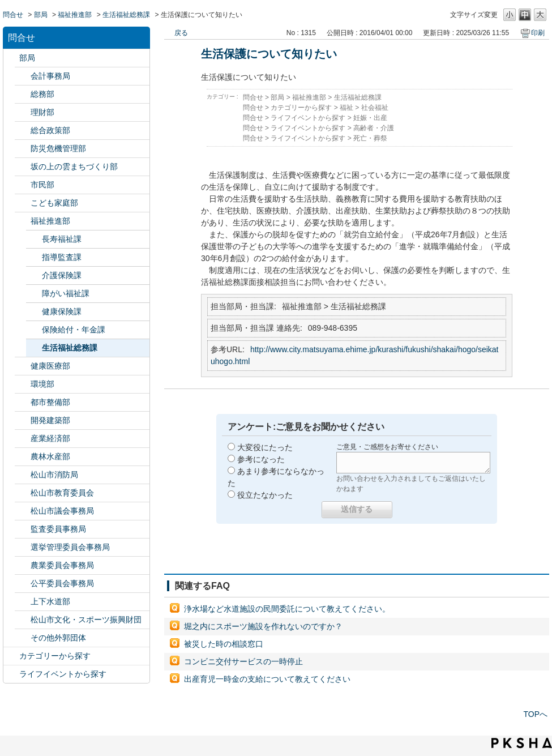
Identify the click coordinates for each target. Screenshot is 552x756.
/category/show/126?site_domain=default (23, 131)
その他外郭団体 (58, 638)
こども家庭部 (54, 203)
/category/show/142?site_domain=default (23, 493)
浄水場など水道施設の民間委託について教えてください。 (287, 609)
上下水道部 (50, 601)
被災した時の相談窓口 (224, 644)
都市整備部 (50, 402)
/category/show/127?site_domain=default (23, 112)
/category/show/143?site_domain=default (23, 511)
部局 (41, 15)
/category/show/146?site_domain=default (23, 529)
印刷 (538, 33)
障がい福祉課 (66, 293)
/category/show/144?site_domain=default (23, 602)
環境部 (42, 384)
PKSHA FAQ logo (522, 743)
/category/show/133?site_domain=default (23, 384)
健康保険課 (62, 311)
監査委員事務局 (58, 529)
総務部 (42, 94)
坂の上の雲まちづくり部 (74, 166)
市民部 (42, 185)
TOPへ (535, 714)
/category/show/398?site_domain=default (23, 167)
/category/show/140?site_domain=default (23, 475)
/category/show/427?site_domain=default (23, 457)
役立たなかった (265, 495)
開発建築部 (50, 420)
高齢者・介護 (374, 128)
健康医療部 (50, 366)
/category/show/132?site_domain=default (23, 366)
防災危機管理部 (58, 148)
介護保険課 (62, 275)
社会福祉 (375, 108)
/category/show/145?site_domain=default (23, 584)
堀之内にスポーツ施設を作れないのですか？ (263, 626)
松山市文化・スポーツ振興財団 (86, 620)
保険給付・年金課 (74, 330)
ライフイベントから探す (63, 674)
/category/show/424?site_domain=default (23, 149)
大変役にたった (265, 447)
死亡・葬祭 (370, 138)
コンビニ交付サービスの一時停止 (243, 661)
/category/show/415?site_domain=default (23, 203)
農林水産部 (50, 456)
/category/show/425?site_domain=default (23, 420)
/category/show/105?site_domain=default (11, 674)
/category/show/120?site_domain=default (23, 76)
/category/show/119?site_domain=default (11, 58)
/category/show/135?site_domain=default (23, 402)
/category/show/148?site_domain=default (23, 547)
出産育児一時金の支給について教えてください (267, 679)
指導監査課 (62, 257)
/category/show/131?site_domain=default (23, 638)
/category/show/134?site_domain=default (23, 620)
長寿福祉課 (62, 239)
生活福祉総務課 (126, 15)
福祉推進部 (75, 15)
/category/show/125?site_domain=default (23, 94)
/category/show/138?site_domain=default (23, 439)
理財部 (42, 112)
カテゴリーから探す (55, 656)
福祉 (346, 108)
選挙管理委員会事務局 (70, 547)
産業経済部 (50, 438)
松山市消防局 (54, 475)
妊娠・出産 (370, 118)
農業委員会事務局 (62, 565)
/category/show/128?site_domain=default (23, 185)
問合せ (13, 15)
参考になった (261, 459)
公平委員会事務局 (62, 583)
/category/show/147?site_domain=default (23, 565)
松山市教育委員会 (62, 493)
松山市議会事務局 (62, 511)
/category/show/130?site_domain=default (23, 221)
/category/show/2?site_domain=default (11, 656)
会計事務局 (50, 76)
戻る (181, 33)
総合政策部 (50, 130)
